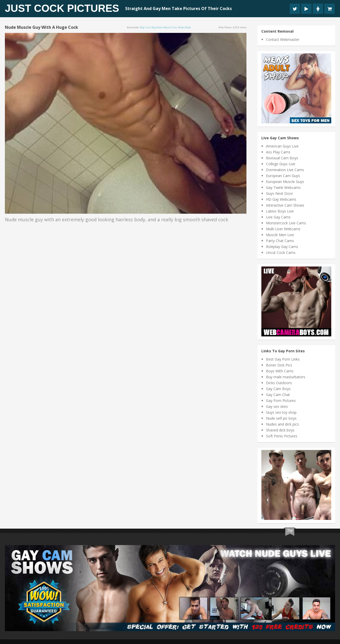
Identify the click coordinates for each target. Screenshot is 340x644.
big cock (145, 27)
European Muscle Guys (285, 182)
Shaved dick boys (280, 430)
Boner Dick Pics (279, 365)
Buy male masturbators (286, 377)
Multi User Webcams (283, 229)
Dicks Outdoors (279, 383)
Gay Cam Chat (278, 395)
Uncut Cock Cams (281, 252)
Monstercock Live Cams (286, 223)
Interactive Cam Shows (285, 205)
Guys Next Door (279, 193)
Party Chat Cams (280, 241)
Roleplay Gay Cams (282, 247)
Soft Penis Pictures (282, 436)
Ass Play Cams (278, 152)
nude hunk (184, 27)
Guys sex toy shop (281, 412)
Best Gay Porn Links (283, 359)
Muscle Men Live (280, 235)
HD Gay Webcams (281, 199)
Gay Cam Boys (278, 389)
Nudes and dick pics (282, 424)
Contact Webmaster (283, 39)
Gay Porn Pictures (281, 401)
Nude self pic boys (281, 418)
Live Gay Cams (278, 217)
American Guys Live (282, 146)
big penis (157, 27)
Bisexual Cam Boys (282, 158)
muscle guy (170, 27)
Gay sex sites (277, 406)
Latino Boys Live (280, 211)
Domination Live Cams (285, 170)
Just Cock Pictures (62, 8)
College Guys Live (281, 164)
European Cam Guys (283, 176)
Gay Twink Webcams (283, 187)
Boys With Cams (280, 371)
